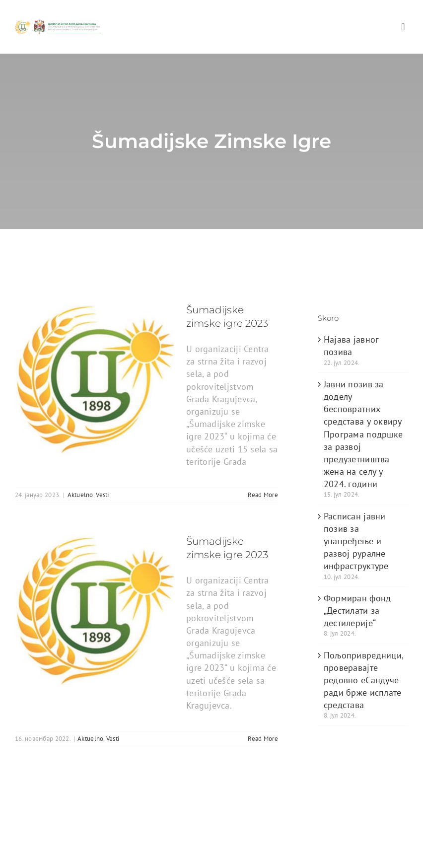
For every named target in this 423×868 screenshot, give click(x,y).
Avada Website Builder (104, 818)
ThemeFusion (172, 818)
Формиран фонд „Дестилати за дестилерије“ (357, 611)
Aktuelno (80, 495)
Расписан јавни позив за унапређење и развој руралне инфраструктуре (356, 541)
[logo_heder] (58, 23)
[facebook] (20, 853)
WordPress (323, 818)
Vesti (102, 495)
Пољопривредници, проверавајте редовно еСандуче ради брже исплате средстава (363, 680)
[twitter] (40, 853)
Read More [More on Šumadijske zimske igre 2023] (263, 495)
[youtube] (60, 853)
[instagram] (80, 853)
